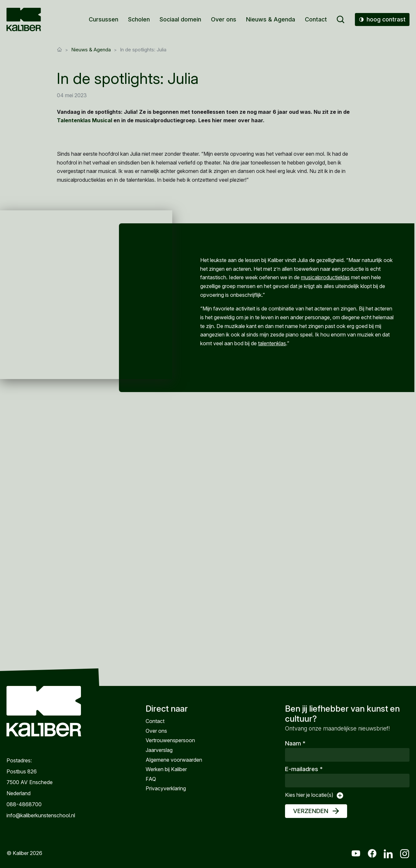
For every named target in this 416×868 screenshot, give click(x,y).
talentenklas (272, 343)
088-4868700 (24, 804)
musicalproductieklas (325, 277)
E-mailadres (304, 769)
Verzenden (311, 811)
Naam (295, 743)
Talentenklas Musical (84, 120)
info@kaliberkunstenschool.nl (41, 815)
